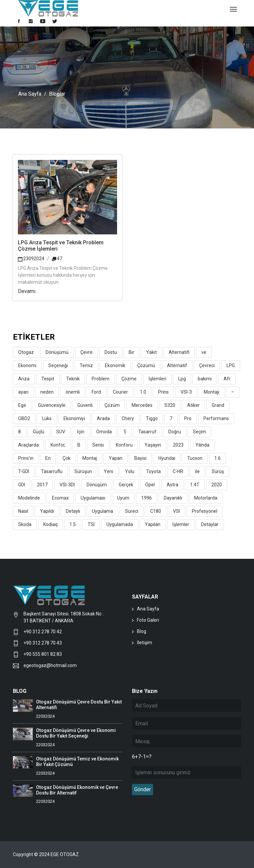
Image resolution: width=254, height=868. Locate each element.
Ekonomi (27, 365)
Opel (150, 485)
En (48, 458)
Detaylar (210, 524)
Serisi (98, 445)
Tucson (195, 458)
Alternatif (177, 365)
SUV (61, 432)
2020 (217, 485)
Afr (227, 379)
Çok (66, 458)
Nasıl (23, 511)
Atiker (193, 405)
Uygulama (103, 511)
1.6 (217, 458)
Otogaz (26, 352)
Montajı (212, 392)
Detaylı (73, 511)
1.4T (195, 485)
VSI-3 (186, 392)
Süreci (132, 511)
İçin (81, 432)
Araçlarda (28, 445)
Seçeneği (58, 365)
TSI (91, 524)
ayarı (23, 392)
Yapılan (153, 524)
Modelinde (29, 498)
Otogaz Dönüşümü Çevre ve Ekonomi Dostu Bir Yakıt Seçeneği (76, 733)
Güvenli (85, 405)
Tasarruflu (52, 471)
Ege (22, 405)
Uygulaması (93, 498)
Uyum (123, 498)
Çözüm (112, 405)
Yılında (202, 445)
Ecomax (60, 498)
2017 (42, 485)
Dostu (111, 352)
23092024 (31, 259)
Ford (96, 392)
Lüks (47, 418)
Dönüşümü (57, 352)
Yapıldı (47, 511)
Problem (101, 379)
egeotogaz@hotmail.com (50, 665)
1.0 (143, 392)
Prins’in (26, 458)
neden (47, 392)
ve (204, 352)
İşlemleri (157, 379)
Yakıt (151, 352)
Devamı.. (28, 291)
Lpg (182, 379)
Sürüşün (83, 471)
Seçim (199, 432)
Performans (216, 418)
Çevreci (207, 365)
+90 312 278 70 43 (43, 643)
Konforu (124, 445)
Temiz (86, 365)
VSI (176, 511)
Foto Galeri (148, 620)
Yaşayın (153, 445)
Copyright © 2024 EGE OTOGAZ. (47, 854)
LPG (231, 365)
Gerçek (126, 485)
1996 (147, 498)
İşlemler (181, 524)
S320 (170, 405)
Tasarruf (147, 432)
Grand (218, 405)
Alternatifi (179, 352)
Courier (120, 392)
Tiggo (152, 418)
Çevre (86, 352)
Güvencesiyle (52, 405)
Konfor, (58, 445)
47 (57, 259)
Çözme (129, 379)
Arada (103, 418)
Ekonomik (115, 365)
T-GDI (24, 471)
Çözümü (146, 365)
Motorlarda (206, 498)
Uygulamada (120, 524)
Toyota (153, 471)
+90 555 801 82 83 (43, 654)
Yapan (116, 458)
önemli (73, 392)
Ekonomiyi (74, 418)
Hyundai (167, 458)
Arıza (24, 379)
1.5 (73, 524)
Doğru (175, 432)
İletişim (145, 643)
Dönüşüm (97, 485)
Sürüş (218, 471)
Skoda (25, 524)
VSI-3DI (67, 485)
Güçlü (39, 432)
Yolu (130, 471)
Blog (142, 631)
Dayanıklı (173, 498)
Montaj (90, 458)
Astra (172, 485)
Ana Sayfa (30, 94)
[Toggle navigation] (233, 10)
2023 (178, 445)
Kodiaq (50, 524)
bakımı (205, 379)
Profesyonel (205, 511)
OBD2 (24, 418)
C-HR (178, 471)
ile (197, 471)
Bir (131, 352)
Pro (188, 418)
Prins (163, 392)
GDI (22, 485)
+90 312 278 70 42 (43, 632)
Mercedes (142, 405)
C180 (156, 511)
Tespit (48, 379)
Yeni (108, 471)
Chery (128, 418)
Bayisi (140, 458)
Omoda (104, 432)
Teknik (73, 379)
